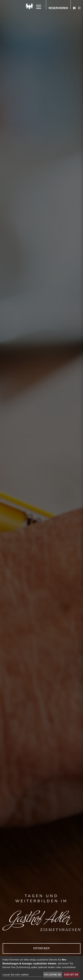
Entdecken (41, 948)
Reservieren (58, 8)
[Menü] (39, 7)
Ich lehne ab (53, 975)
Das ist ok (71, 975)
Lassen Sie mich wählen (16, 975)
